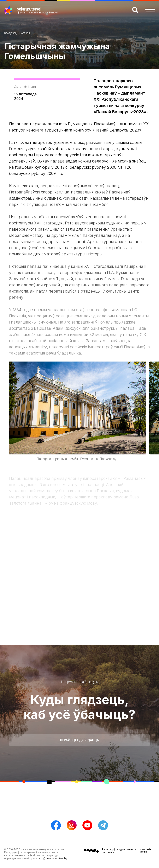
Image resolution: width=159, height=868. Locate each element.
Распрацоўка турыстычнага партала (119, 851)
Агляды (25, 33)
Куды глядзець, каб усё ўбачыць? (79, 707)
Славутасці (11, 33)
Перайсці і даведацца (79, 740)
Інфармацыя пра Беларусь (80, 682)
